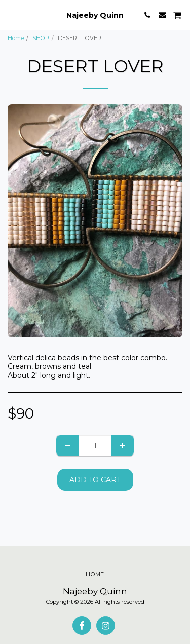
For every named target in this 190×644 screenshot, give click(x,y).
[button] (11, 15)
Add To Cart (95, 480)
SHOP (41, 38)
